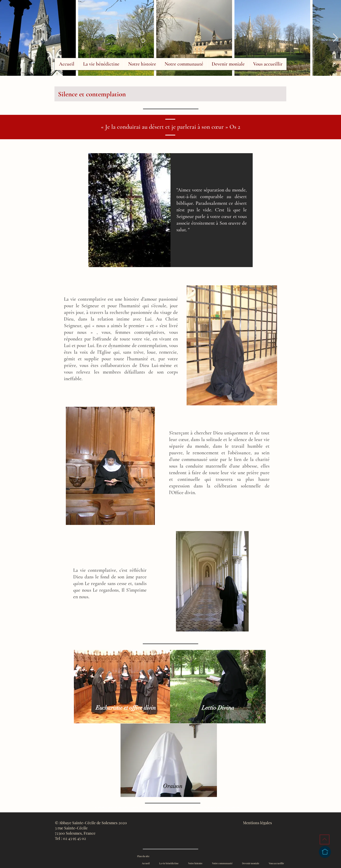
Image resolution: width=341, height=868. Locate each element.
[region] (214, 239)
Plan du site (143, 856)
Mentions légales (257, 823)
